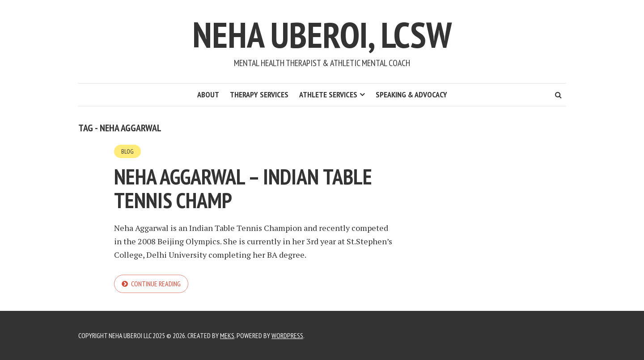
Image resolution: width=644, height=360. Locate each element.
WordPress (287, 335)
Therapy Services (259, 94)
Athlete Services (328, 94)
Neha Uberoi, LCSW (322, 35)
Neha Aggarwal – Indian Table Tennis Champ (243, 188)
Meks (227, 335)
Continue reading (156, 284)
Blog (127, 151)
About (208, 94)
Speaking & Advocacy (411, 94)
